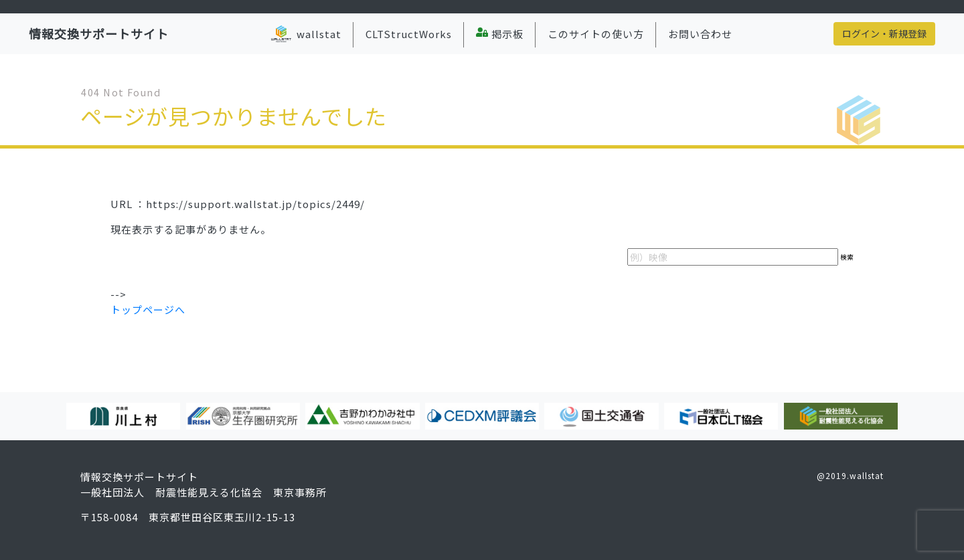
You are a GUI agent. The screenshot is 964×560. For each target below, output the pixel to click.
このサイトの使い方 (596, 34)
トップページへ (148, 309)
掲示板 (500, 34)
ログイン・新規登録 (884, 33)
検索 (847, 257)
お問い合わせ (700, 34)
